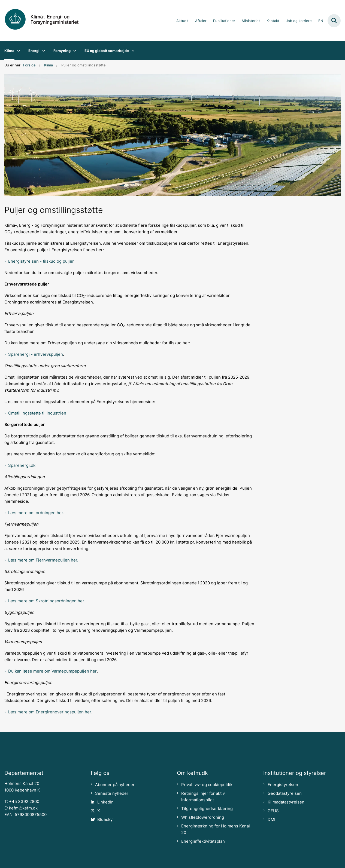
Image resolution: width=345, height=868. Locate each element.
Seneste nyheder (112, 793)
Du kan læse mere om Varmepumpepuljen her (52, 671)
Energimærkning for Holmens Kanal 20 (216, 829)
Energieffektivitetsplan (203, 841)
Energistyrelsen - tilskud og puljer (41, 261)
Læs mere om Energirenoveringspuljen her (50, 712)
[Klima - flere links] (17, 51)
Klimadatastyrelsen (286, 802)
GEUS (273, 811)
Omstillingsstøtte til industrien (37, 413)
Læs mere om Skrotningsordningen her (46, 601)
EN (321, 21)
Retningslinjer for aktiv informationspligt (203, 797)
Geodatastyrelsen (285, 793)
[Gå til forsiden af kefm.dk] (46, 21)
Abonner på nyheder (115, 785)
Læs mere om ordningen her (36, 513)
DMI (271, 820)
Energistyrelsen (283, 785)
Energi (34, 51)
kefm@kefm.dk (23, 808)
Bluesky (105, 820)
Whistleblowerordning (203, 817)
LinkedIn (105, 802)
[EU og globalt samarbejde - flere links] (132, 51)
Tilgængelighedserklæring (207, 809)
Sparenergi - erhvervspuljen (36, 354)
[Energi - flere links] (42, 51)
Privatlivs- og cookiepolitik (207, 785)
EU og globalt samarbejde (107, 51)
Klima (9, 51)
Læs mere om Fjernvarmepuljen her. (43, 560)
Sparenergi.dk (22, 465)
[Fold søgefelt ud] (334, 21)
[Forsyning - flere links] (73, 51)
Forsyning (62, 51)
